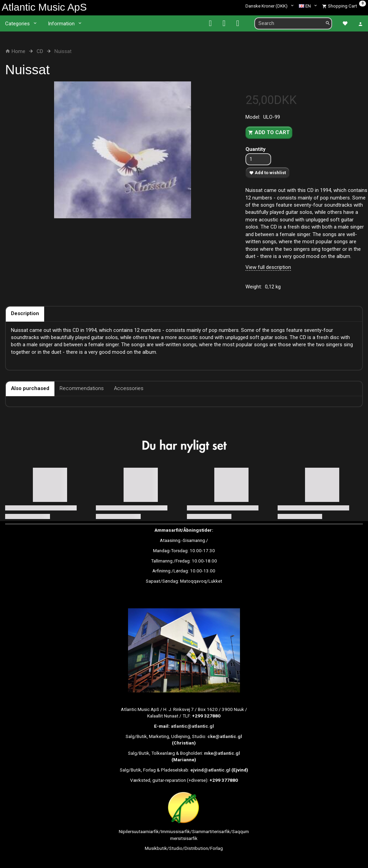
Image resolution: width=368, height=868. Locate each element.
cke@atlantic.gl (225, 736)
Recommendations (82, 388)
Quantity (256, 149)
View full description (268, 267)
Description (25, 313)
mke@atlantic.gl (222, 753)
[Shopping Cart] (344, 6)
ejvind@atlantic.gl (210, 770)
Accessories (129, 388)
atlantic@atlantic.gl (192, 726)
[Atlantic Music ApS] (44, 7)
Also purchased (30, 388)
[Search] (328, 23)
